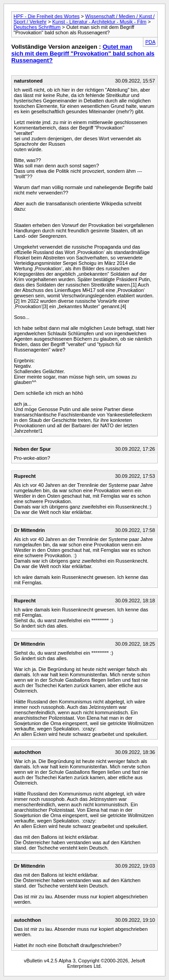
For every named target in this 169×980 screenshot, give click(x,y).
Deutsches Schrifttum (37, 27)
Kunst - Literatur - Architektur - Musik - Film (99, 22)
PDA (150, 42)
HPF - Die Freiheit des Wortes (47, 16)
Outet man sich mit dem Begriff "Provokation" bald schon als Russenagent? (83, 53)
